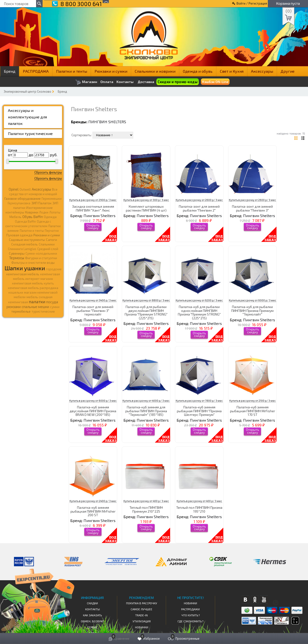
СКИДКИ (92, 603)
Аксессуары (262, 71)
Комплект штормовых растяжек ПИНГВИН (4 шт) (146, 208)
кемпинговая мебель (23, 274)
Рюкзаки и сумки (111, 71)
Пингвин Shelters (107, 122)
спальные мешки (35, 307)
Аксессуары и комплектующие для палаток (27, 117)
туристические (43, 311)
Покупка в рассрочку (142, 603)
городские (54, 269)
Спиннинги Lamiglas (22, 249)
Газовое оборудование (22, 198)
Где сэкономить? (190, 621)
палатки (37, 302)
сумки (55, 307)
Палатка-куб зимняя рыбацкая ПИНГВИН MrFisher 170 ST (253, 411)
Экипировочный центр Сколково (27, 91)
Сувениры (17, 253)
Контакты (125, 82)
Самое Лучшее (141, 609)
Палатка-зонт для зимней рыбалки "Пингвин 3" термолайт (93, 310)
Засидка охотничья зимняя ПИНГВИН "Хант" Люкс (93, 208)
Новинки (142, 627)
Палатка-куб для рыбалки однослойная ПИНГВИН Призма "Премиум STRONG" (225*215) (199, 312)
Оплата (107, 82)
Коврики (32, 212)
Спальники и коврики (155, 71)
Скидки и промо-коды (178, 82)
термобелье (21, 311)
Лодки (44, 212)
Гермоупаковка (19, 203)
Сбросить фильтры (48, 172)
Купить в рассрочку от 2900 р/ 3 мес (93, 200)
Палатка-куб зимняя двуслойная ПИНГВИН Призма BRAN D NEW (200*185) (93, 411)
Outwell (25, 189)
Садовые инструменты (27, 240)
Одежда (50, 217)
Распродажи (190, 609)
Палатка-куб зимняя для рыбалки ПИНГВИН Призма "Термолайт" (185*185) (146, 411)
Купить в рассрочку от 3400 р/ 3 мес (93, 300)
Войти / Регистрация (252, 3)
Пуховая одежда (19, 235)
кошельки (16, 292)
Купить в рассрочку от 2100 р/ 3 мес (253, 401)
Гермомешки (52, 199)
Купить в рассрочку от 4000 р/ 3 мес (146, 401)
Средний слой (48, 249)
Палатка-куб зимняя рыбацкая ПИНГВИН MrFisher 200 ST (93, 511)
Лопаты (55, 212)
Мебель (15, 217)
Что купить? (191, 615)
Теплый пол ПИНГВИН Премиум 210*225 (146, 509)
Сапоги (51, 240)
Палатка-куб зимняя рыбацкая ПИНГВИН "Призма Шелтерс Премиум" (199, 411)
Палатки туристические (30, 133)
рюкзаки (14, 307)
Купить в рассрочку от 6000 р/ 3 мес (253, 300)
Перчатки (52, 231)
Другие (288, 71)
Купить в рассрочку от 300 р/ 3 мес (146, 200)
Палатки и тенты (72, 71)
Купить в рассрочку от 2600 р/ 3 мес (199, 200)
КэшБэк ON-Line (215, 82)
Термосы (17, 258)
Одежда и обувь (198, 71)
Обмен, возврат (92, 621)
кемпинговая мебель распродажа (33, 288)
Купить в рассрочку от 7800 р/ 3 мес (199, 401)
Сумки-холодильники (41, 253)
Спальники (47, 244)
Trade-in (141, 615)
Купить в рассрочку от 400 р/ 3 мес (146, 501)
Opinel (14, 189)
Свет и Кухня (232, 71)
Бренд (10, 71)
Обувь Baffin (33, 217)
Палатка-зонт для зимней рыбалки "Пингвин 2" (199, 208)
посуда (52, 302)
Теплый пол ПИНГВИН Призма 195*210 (199, 509)
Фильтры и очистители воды (33, 263)
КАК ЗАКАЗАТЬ (93, 615)
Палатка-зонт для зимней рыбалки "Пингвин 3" (252, 208)
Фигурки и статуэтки (41, 258)
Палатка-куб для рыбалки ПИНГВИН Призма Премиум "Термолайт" (252, 310)
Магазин (86, 82)
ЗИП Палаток (41, 203)
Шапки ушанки (25, 268)
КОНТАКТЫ (93, 609)
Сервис (93, 627)
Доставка (146, 82)
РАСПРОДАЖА (36, 71)
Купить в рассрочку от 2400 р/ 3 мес (93, 501)
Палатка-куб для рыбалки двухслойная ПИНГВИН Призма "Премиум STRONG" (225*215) (146, 312)
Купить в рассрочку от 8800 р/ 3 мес (146, 300)
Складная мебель (25, 244)
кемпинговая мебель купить (33, 283)
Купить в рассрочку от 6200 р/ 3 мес (199, 300)
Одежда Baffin (25, 221)
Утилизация (142, 621)
